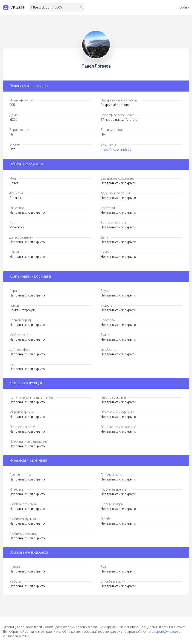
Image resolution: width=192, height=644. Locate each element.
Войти (185, 7)
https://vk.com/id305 (116, 149)
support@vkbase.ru (166, 632)
